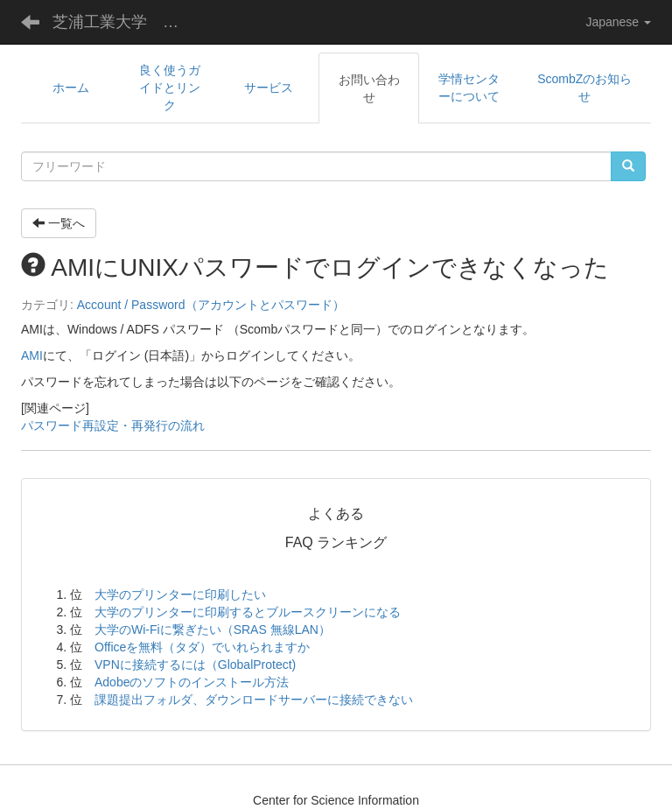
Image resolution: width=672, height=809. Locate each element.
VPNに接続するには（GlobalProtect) (195, 665)
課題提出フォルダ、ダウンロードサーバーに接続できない (254, 700)
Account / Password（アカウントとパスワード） (211, 305)
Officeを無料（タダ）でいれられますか (202, 647)
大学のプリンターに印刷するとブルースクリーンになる (248, 612)
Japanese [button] (618, 22)
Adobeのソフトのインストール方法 (192, 682)
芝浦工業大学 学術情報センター (126, 22)
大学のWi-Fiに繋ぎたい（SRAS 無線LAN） (213, 630)
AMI (32, 355)
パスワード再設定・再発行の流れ (113, 426)
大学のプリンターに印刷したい (180, 594)
